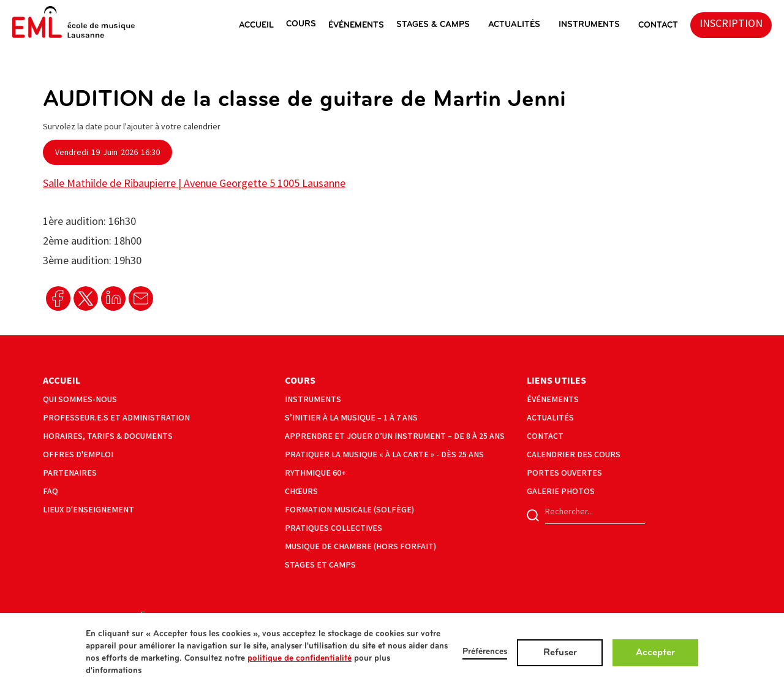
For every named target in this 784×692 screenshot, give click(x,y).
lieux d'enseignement (89, 510)
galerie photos (561, 491)
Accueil (62, 381)
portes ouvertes (564, 473)
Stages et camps (320, 565)
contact (545, 436)
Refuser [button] (560, 653)
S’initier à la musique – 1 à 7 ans (351, 418)
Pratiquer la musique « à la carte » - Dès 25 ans (384, 454)
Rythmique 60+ (315, 473)
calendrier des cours (574, 454)
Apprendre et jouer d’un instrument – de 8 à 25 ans (395, 436)
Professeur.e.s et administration (116, 418)
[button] (262, 25)
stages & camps (433, 25)
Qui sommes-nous (80, 399)
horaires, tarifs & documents (108, 436)
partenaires (70, 473)
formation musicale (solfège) (349, 510)
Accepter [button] (655, 653)
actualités (514, 25)
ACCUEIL (256, 25)
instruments (589, 25)
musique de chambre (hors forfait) (360, 546)
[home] (73, 22)
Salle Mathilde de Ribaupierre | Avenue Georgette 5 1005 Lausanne (194, 184)
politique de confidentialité (300, 659)
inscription (731, 24)
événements (553, 399)
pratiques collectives (334, 528)
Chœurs (301, 491)
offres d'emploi (78, 454)
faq (51, 491)
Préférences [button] (485, 652)
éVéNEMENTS (356, 25)
